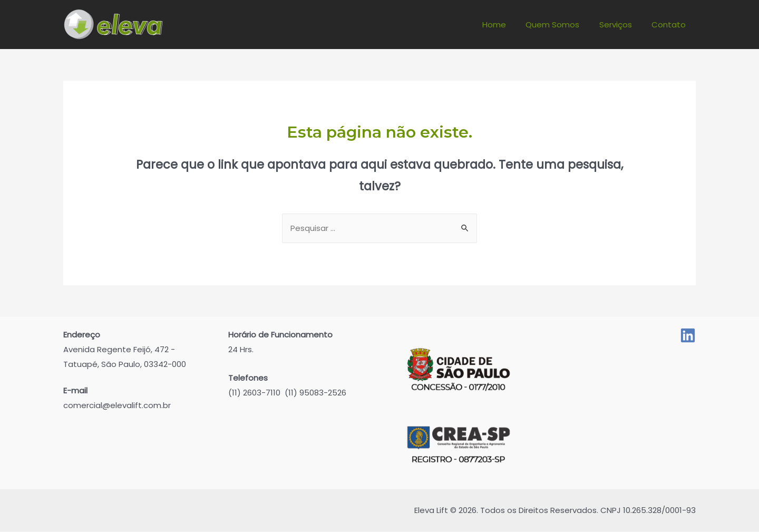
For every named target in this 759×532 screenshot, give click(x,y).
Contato (671, 25)
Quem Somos (562, 25)
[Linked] (688, 336)
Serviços (621, 25)
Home (508, 25)
